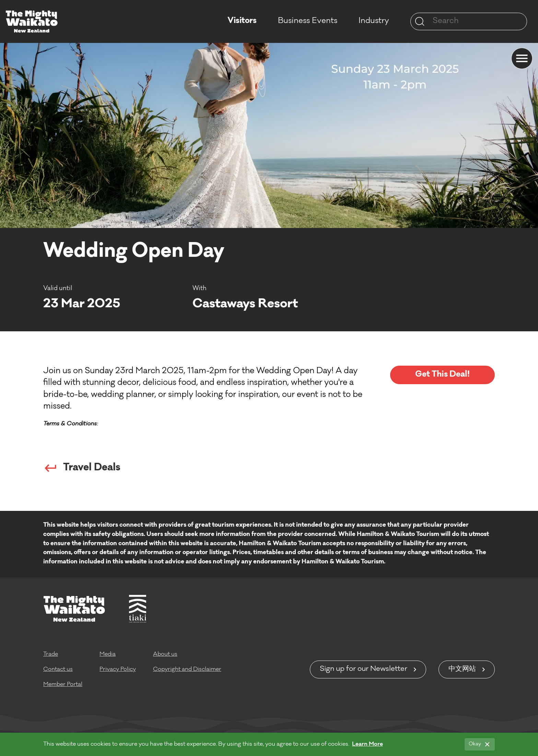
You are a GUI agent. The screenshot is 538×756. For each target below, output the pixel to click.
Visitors (242, 21)
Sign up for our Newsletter (364, 669)
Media (108, 654)
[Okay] (480, 744)
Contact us (58, 669)
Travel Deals (82, 468)
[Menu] (522, 58)
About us (165, 654)
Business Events (308, 21)
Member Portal (63, 685)
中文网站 (462, 669)
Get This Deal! (442, 375)
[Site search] (420, 21)
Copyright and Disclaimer (187, 669)
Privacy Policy (118, 669)
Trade (51, 654)
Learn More (367, 744)
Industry (374, 21)
